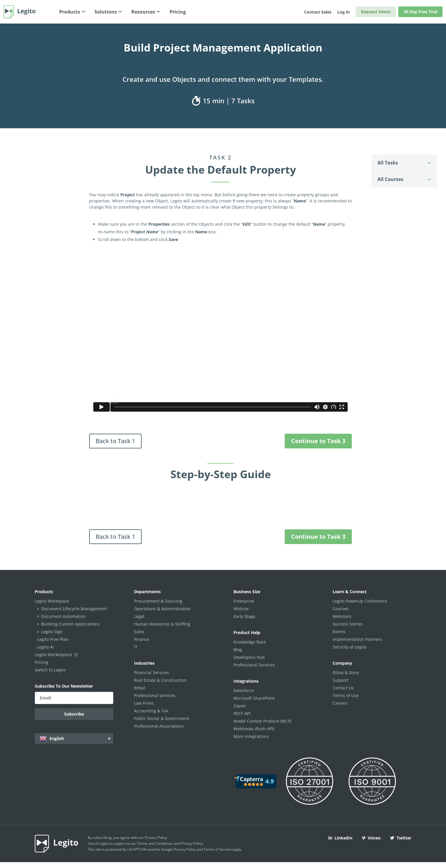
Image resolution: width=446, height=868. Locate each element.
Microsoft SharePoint (254, 698)
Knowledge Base (250, 642)
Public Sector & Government (162, 718)
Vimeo (371, 838)
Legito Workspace (52, 601)
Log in (344, 12)
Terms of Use (346, 695)
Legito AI (45, 647)
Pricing (42, 662)
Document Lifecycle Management (74, 609)
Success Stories (348, 624)
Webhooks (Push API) (254, 729)
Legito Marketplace (57, 655)
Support (341, 680)
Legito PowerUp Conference (360, 601)
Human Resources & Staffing (162, 624)
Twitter (401, 838)
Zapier (240, 706)
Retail (140, 688)
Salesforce (244, 690)
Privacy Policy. (192, 843)
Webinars (342, 616)
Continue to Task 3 (318, 441)
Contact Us (343, 688)
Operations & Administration (162, 609)
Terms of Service (218, 849)
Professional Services (155, 695)
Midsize (241, 609)
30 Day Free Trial (420, 12)
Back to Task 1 (115, 441)
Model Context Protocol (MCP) (262, 721)
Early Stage (244, 616)
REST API (242, 713)
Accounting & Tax (151, 711)
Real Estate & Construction (160, 680)
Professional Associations (159, 726)
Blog (238, 650)
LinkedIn (340, 838)
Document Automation (63, 616)
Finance (142, 639)
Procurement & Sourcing (158, 601)
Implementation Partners (357, 639)
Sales (139, 632)
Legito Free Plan (53, 639)
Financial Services (151, 672)
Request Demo (376, 12)
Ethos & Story (346, 672)
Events (339, 632)
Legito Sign (52, 632)
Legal (139, 616)
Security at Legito (350, 647)
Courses (341, 609)
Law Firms (144, 703)
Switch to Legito (50, 670)
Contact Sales (318, 12)
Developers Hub (249, 657)
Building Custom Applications (70, 624)
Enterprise (244, 601)
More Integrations (251, 736)
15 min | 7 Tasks (223, 101)
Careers (340, 703)
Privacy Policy (156, 838)
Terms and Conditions (155, 843)
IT (136, 647)
